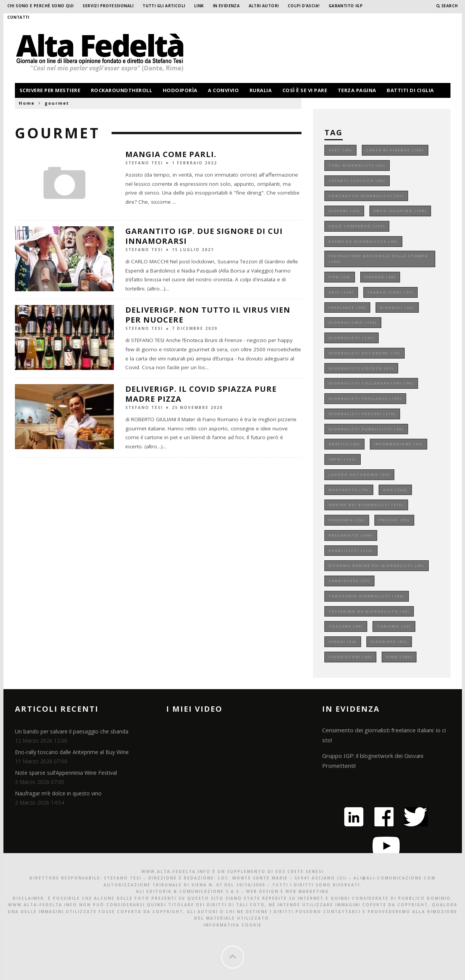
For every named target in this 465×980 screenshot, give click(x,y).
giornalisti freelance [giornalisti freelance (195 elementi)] (365, 398)
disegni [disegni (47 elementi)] (344, 211)
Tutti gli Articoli (164, 6)
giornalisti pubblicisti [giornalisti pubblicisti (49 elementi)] (366, 429)
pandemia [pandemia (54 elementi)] (347, 520)
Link (199, 6)
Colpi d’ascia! (304, 6)
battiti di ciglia (410, 90)
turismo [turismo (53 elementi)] (394, 626)
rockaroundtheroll (122, 90)
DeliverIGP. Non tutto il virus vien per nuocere (208, 315)
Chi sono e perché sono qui (41, 6)
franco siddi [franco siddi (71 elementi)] (390, 292)
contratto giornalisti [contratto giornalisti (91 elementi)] (366, 196)
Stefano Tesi (144, 162)
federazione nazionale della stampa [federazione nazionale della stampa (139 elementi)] (378, 259)
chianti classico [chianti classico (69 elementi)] (357, 181)
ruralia (261, 90)
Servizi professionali (108, 6)
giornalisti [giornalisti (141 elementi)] (352, 338)
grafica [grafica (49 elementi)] (344, 444)
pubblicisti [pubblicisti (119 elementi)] (351, 551)
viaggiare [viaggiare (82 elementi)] (389, 642)
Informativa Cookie (232, 925)
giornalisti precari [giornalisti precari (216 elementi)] (362, 414)
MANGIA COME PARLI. (171, 154)
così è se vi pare (305, 90)
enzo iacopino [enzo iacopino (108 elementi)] (400, 211)
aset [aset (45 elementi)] (340, 150)
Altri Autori (264, 6)
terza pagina (357, 90)
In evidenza (226, 6)
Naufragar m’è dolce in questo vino (58, 793)
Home (27, 103)
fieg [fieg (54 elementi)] (340, 277)
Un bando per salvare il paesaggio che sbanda (72, 731)
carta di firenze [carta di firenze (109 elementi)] (395, 150)
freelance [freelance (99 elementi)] (347, 307)
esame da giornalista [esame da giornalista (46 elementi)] (363, 241)
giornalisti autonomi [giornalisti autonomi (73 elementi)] (365, 353)
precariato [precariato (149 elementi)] (351, 535)
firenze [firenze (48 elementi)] (380, 277)
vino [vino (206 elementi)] (399, 657)
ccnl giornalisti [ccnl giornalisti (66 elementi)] (357, 165)
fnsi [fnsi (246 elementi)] (341, 292)
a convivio (223, 90)
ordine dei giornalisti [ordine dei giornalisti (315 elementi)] (366, 505)
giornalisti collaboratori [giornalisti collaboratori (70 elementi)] (371, 383)
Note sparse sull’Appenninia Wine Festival (66, 773)
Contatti (18, 17)
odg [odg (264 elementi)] (395, 490)
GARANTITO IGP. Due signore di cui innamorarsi (204, 236)
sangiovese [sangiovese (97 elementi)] (349, 581)
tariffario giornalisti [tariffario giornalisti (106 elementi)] (367, 596)
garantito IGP (346, 6)
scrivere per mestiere (50, 90)
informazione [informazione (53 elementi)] (399, 444)
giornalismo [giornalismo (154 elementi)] (353, 322)
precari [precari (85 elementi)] (394, 520)
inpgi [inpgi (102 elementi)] (343, 459)
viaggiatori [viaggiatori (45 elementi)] (350, 657)
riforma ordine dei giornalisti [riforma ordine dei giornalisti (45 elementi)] (377, 565)
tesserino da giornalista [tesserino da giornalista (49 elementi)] (369, 611)
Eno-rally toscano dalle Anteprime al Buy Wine (72, 752)
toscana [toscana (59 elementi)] (346, 626)
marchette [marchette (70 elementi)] (349, 490)
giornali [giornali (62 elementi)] (397, 307)
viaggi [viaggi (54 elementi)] (343, 642)
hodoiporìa (180, 90)
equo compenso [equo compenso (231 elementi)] (357, 226)
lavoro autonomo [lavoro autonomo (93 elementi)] (359, 475)
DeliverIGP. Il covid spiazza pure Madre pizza (201, 394)
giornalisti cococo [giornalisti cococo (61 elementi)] (361, 368)
